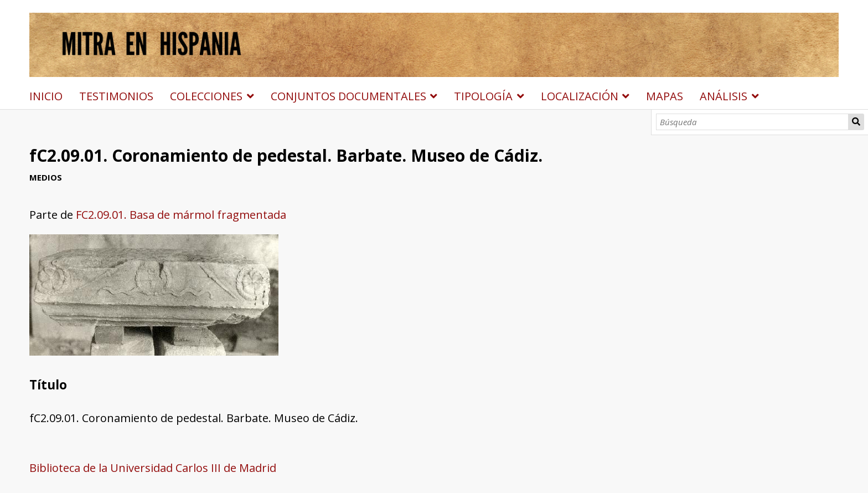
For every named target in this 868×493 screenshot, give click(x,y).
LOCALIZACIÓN (580, 96)
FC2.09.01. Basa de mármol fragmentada (181, 215)
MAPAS (665, 96)
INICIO (46, 96)
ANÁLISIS (724, 96)
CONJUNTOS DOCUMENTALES (348, 96)
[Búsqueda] (752, 122)
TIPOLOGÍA (483, 96)
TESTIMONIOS (116, 96)
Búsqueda (856, 122)
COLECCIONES (206, 96)
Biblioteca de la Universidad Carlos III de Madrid (153, 468)
